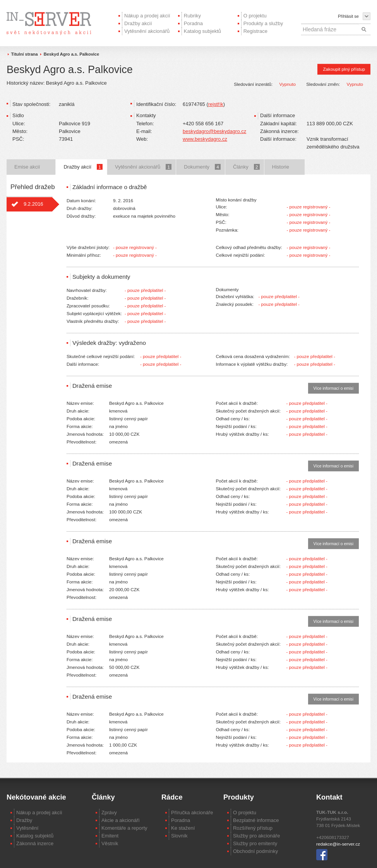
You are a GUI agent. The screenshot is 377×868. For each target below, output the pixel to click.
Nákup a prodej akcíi (39, 813)
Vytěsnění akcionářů (147, 31)
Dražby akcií (138, 23)
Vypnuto (288, 84)
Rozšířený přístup (253, 828)
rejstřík (216, 104)
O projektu (255, 16)
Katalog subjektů (202, 31)
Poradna (193, 23)
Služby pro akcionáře (256, 836)
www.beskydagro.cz (205, 139)
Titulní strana (25, 54)
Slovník (179, 836)
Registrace (255, 31)
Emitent (110, 836)
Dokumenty (202, 167)
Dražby (24, 820)
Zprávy (109, 813)
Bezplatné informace (256, 820)
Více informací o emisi (333, 388)
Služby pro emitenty (255, 843)
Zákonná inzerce (35, 843)
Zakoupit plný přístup (344, 69)
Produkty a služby (263, 23)
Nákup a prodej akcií (147, 16)
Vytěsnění (27, 828)
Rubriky (192, 16)
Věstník (110, 843)
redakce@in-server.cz (338, 844)
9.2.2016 (33, 204)
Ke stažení (183, 828)
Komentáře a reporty (124, 828)
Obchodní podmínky (255, 851)
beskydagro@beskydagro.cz (214, 131)
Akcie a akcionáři (120, 820)
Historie (281, 167)
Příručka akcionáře (192, 813)
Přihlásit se (348, 16)
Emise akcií (27, 167)
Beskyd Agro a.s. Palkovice (71, 54)
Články (246, 167)
